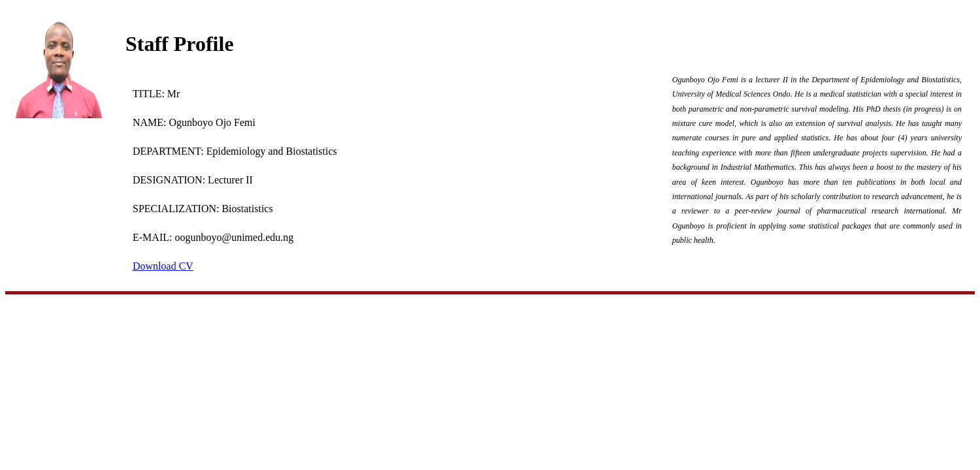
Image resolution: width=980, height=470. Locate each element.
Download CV (163, 266)
